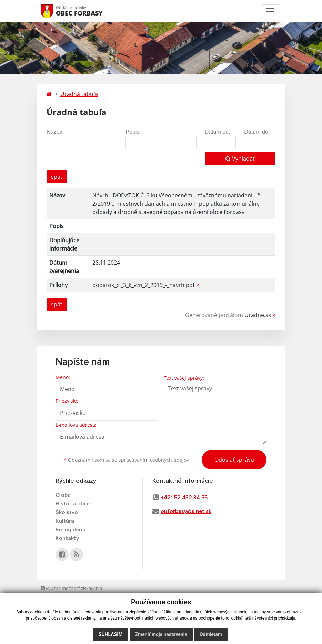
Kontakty (67, 538)
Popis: (133, 132)
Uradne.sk (258, 315)
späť (57, 177)
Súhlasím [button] (111, 634)
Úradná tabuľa (79, 94)
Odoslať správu (234, 460)
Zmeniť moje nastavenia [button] (161, 634)
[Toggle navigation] (270, 11)
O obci (64, 495)
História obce (73, 504)
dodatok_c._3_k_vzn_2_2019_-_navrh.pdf (143, 285)
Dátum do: (257, 132)
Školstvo (67, 512)
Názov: (55, 132)
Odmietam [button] (211, 634)
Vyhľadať (240, 159)
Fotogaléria (71, 530)
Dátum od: (218, 132)
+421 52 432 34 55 (184, 498)
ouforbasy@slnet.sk (186, 511)
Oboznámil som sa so (126, 460)
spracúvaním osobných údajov (154, 460)
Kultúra (65, 521)
